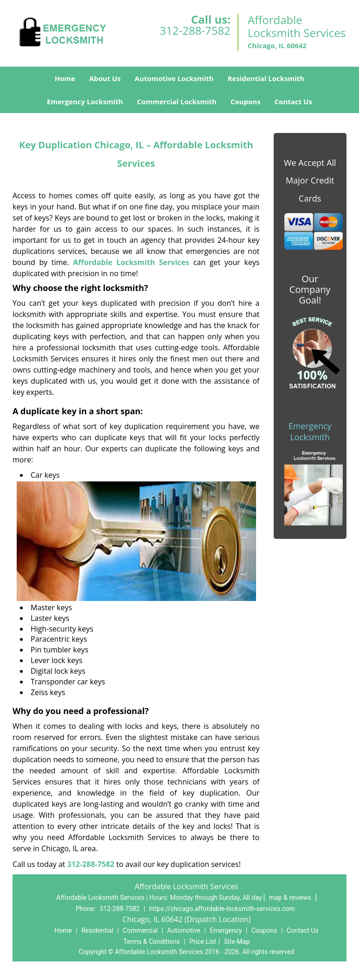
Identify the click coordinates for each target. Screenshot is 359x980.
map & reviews (291, 898)
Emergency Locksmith (85, 101)
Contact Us (293, 101)
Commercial (140, 930)
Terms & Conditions (152, 942)
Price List (203, 942)
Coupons (246, 101)
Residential (97, 930)
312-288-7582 (195, 30)
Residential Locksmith (266, 78)
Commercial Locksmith (177, 101)
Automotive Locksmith (174, 78)
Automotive (184, 930)
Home (65, 78)
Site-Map (237, 942)
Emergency (226, 930)
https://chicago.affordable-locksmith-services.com (222, 909)
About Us (105, 78)
